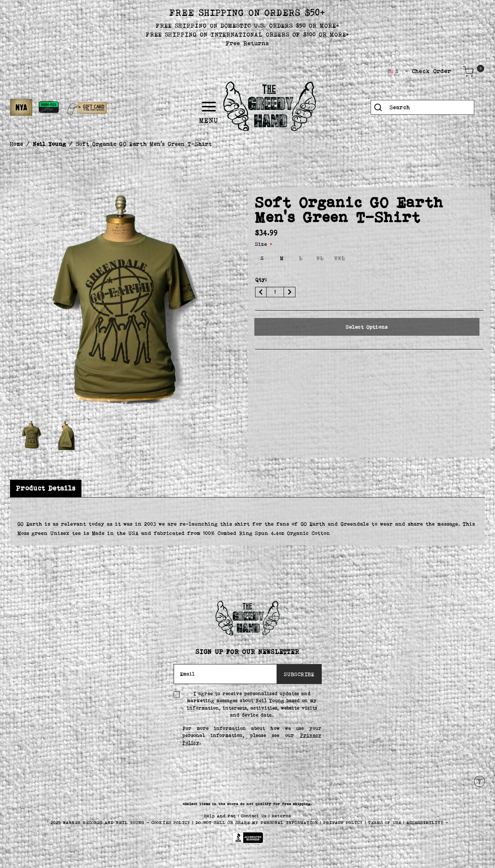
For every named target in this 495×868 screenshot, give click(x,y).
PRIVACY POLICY (344, 822)
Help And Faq (221, 816)
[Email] (225, 674)
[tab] (46, 488)
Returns (281, 816)
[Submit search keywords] (378, 108)
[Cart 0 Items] (468, 71)
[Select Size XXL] (340, 258)
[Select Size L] (301, 258)
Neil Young (50, 144)
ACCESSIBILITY (425, 822)
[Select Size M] (282, 258)
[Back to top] (479, 781)
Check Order (432, 71)
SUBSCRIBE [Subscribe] (299, 674)
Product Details (46, 488)
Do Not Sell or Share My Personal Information (257, 822)
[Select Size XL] (320, 258)
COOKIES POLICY (172, 822)
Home (17, 144)
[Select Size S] (262, 258)
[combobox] (422, 108)
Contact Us (255, 816)
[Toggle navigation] (233, 107)
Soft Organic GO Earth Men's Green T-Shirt (144, 144)
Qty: (261, 279)
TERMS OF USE (385, 822)
